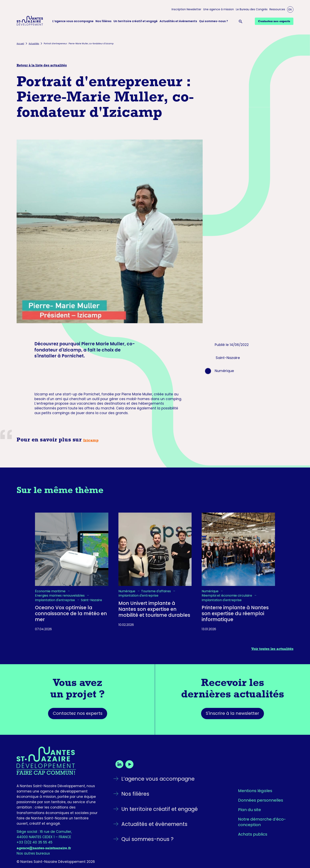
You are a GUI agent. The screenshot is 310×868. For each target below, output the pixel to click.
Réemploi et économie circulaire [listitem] (227, 596)
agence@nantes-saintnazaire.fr (44, 848)
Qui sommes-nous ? (214, 21)
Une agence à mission (219, 9)
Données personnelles (261, 800)
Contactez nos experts (78, 713)
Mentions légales (255, 791)
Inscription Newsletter (186, 9)
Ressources (277, 9)
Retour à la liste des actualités (42, 65)
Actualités (34, 44)
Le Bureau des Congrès (252, 9)
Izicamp (91, 440)
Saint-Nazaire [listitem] (91, 600)
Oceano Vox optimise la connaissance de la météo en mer (71, 613)
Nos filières (103, 21)
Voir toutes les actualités (272, 649)
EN (290, 9)
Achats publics (253, 834)
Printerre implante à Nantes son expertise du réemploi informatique (235, 613)
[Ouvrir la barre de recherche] (241, 21)
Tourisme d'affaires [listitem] (156, 591)
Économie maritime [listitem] (51, 591)
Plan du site (250, 810)
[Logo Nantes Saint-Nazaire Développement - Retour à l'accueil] (30, 21)
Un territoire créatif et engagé (136, 21)
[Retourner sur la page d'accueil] (58, 761)
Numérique (224, 371)
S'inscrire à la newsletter (232, 713)
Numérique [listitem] (127, 591)
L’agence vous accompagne (73, 21)
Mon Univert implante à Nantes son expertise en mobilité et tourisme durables (154, 609)
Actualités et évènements (178, 21)
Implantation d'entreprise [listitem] (55, 600)
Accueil (20, 44)
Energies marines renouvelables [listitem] (60, 596)
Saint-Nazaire (228, 358)
